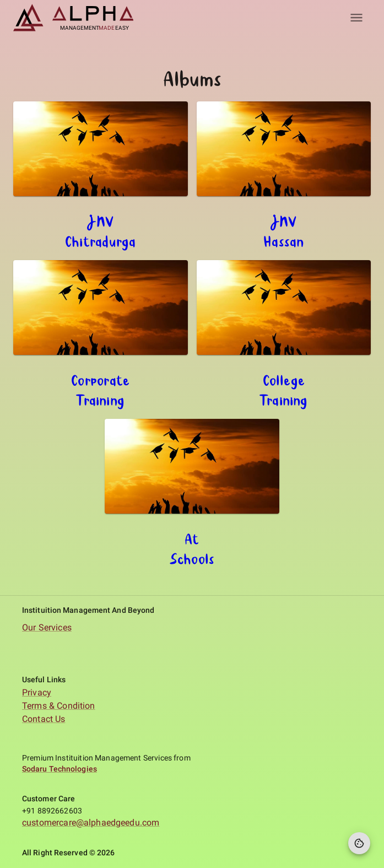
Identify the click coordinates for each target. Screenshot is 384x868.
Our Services (47, 627)
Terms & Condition (59, 706)
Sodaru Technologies (60, 769)
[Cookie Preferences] (359, 843)
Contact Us (44, 719)
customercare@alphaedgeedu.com (91, 823)
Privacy (37, 692)
